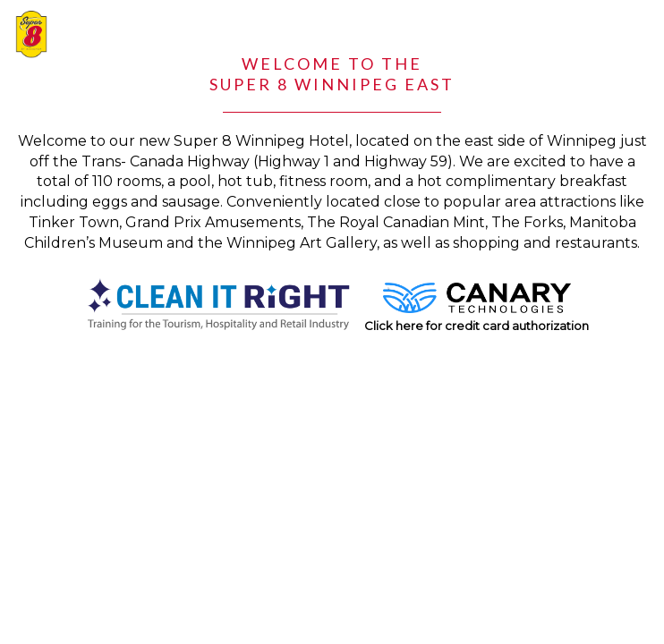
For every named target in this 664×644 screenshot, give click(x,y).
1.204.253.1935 (511, 25)
